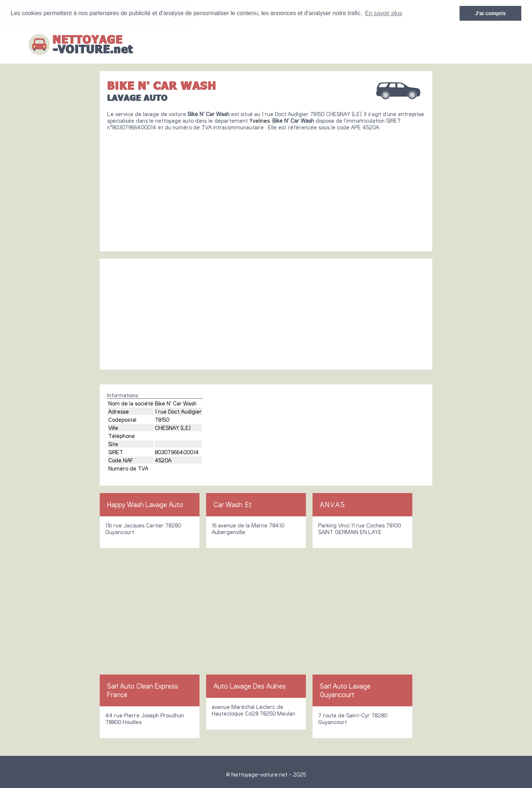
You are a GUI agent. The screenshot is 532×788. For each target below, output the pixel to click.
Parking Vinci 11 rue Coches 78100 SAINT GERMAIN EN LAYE (359, 528)
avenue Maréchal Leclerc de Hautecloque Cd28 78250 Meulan (253, 710)
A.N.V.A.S (332, 504)
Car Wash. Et (233, 504)
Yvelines (260, 120)
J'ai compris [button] (490, 13)
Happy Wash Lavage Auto (145, 504)
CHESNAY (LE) (173, 427)
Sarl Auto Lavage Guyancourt (345, 690)
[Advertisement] (266, 188)
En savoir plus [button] (384, 13)
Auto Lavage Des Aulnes (250, 686)
